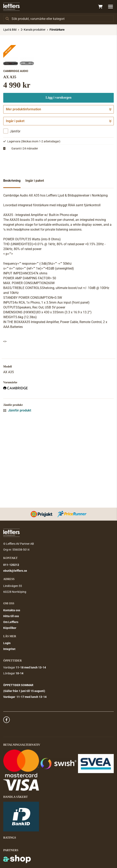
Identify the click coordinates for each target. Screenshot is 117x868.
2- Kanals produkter (33, 30)
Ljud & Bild (10, 30)
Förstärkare (57, 30)
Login (7, 643)
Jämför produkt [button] (17, 491)
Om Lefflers (11, 622)
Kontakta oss (12, 610)
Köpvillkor (10, 628)
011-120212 (11, 565)
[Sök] (58, 19)
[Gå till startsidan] (11, 7)
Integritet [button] (9, 649)
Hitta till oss (11, 616)
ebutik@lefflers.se (15, 571)
